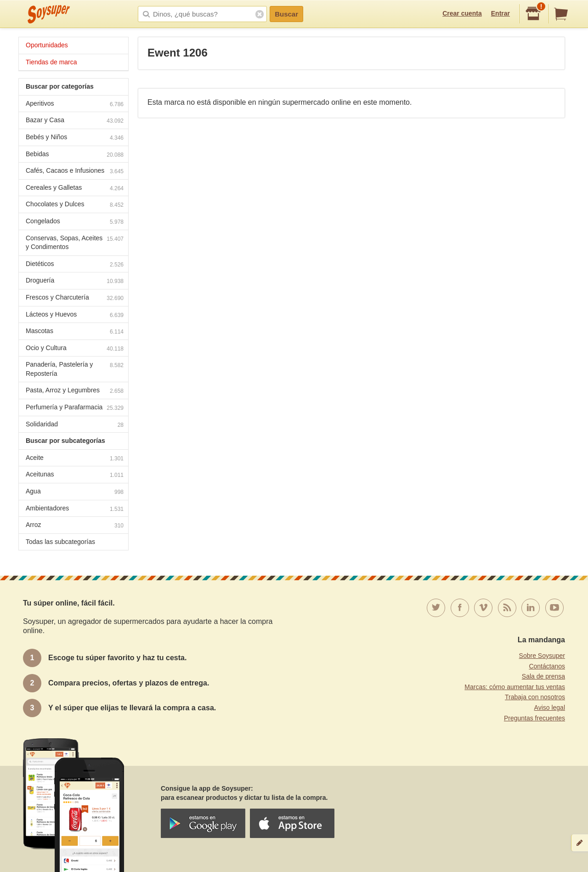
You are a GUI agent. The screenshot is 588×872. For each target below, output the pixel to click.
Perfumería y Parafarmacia (75, 408)
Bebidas (75, 155)
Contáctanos (547, 666)
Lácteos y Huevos (75, 315)
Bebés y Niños (75, 138)
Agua (75, 492)
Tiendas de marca (51, 62)
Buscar (286, 14)
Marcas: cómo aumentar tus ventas (515, 687)
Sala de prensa (543, 676)
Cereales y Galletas (75, 189)
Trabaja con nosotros (535, 697)
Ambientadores (75, 509)
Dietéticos (75, 265)
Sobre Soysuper (542, 656)
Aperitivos (75, 105)
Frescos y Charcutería (75, 298)
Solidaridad (75, 425)
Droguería (75, 281)
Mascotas (75, 332)
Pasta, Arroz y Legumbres (75, 391)
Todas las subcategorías (60, 542)
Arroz (75, 526)
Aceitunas (75, 475)
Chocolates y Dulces (75, 205)
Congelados (75, 222)
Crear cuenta (462, 13)
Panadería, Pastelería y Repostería (75, 369)
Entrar (500, 13)
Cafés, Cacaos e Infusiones (75, 172)
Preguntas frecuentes (534, 718)
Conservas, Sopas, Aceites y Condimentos (75, 243)
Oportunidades (47, 45)
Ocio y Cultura (75, 349)
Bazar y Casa (75, 121)
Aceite (75, 459)
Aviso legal (550, 708)
